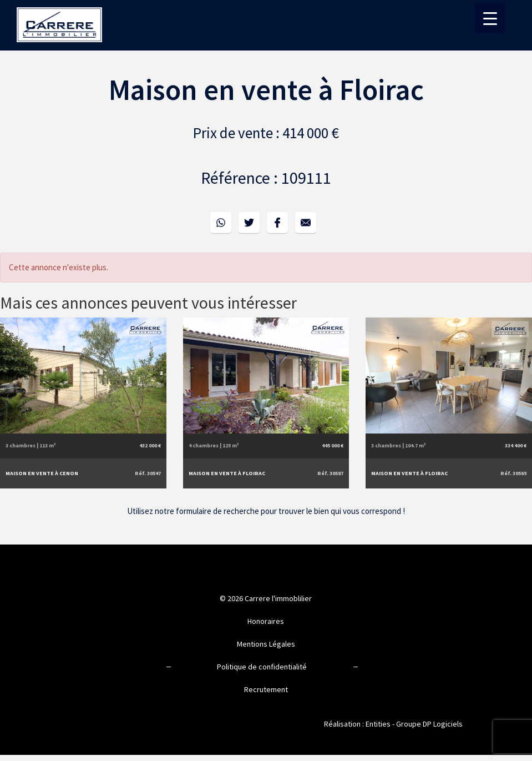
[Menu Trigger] (490, 18)
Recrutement (266, 689)
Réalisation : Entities (357, 724)
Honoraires (266, 621)
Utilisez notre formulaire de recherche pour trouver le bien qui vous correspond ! (266, 511)
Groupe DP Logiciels (429, 724)
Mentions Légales (266, 644)
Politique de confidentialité (262, 667)
